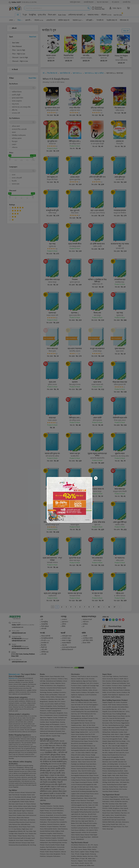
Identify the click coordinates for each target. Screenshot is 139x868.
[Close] (96, 478)
